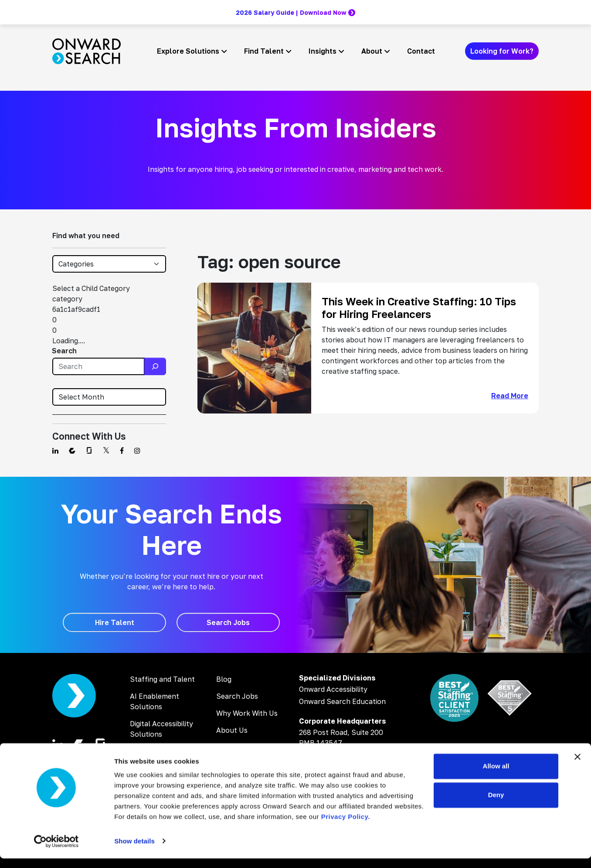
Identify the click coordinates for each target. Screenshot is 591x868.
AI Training (148, 751)
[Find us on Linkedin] (55, 451)
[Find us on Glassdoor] (89, 451)
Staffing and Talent (162, 679)
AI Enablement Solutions (155, 701)
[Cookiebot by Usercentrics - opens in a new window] (56, 851)
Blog (224, 679)
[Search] (155, 366)
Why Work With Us (247, 713)
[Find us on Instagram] (137, 451)
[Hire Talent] (114, 622)
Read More (510, 396)
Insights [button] (323, 51)
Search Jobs (237, 696)
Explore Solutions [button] (188, 51)
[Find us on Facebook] (122, 451)
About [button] (372, 51)
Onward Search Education (342, 701)
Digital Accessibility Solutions (161, 729)
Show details (134, 851)
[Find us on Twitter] (106, 451)
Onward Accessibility (333, 689)
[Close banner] (577, 767)
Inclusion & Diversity (250, 747)
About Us (232, 730)
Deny (496, 805)
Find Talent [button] (264, 51)
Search (64, 351)
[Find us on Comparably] (72, 451)
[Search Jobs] (228, 622)
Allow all (496, 776)
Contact (421, 51)
